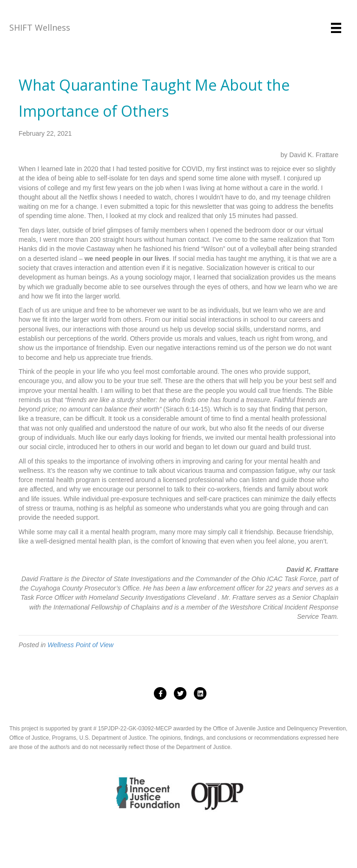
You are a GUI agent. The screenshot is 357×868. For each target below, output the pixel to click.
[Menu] (336, 28)
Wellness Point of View (80, 645)
